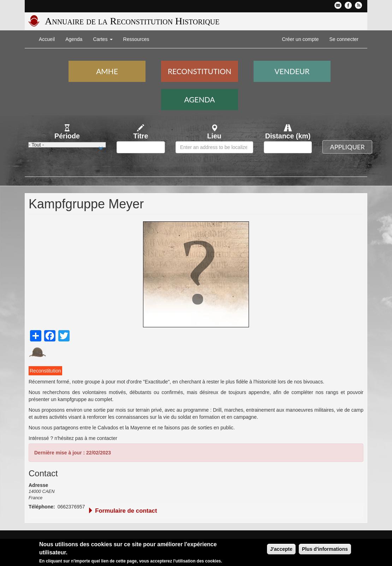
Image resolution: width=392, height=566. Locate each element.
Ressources (136, 39)
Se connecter (344, 39)
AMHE (107, 71)
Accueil (47, 39)
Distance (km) (288, 136)
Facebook (348, 5)
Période (67, 136)
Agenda (74, 39)
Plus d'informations (325, 550)
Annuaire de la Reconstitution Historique (132, 21)
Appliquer (347, 147)
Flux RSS (358, 5)
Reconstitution (200, 71)
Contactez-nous (338, 5)
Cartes (103, 39)
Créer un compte (300, 39)
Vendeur (292, 71)
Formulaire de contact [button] (122, 511)
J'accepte (281, 550)
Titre (141, 136)
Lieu (214, 136)
